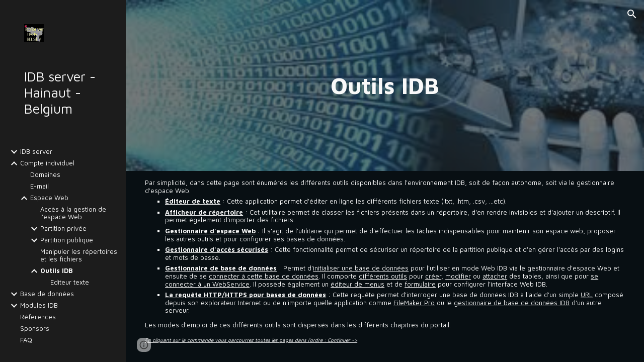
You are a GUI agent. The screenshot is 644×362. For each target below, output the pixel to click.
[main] (385, 85)
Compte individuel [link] (47, 163)
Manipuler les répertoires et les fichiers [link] (79, 255)
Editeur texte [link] (70, 282)
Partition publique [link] (67, 240)
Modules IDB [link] (39, 305)
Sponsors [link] (35, 329)
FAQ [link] (26, 340)
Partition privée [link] (63, 229)
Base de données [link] (47, 294)
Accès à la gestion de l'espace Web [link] (73, 213)
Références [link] (38, 317)
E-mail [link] (39, 186)
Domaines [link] (45, 175)
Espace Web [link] (49, 198)
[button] (632, 14)
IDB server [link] (36, 152)
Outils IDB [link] (57, 271)
